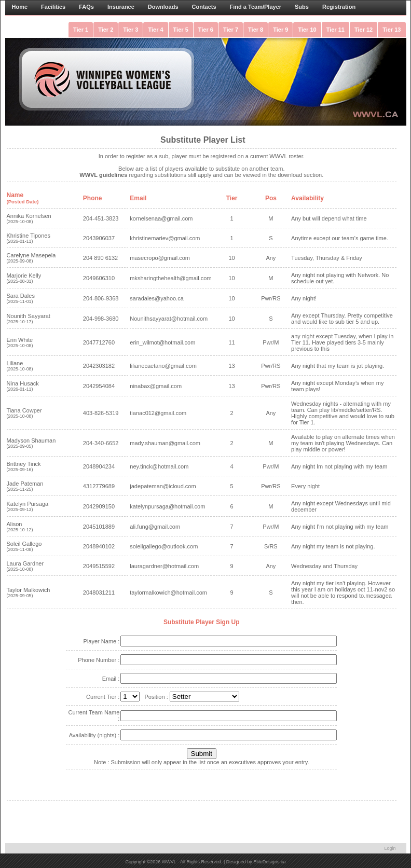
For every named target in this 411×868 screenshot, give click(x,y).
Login (390, 848)
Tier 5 (181, 30)
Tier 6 (206, 30)
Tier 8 (256, 30)
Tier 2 (106, 30)
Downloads (163, 7)
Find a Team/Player (256, 7)
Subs (302, 7)
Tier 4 (155, 30)
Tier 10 (307, 30)
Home (20, 7)
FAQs (86, 7)
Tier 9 (280, 30)
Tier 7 (231, 30)
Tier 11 (335, 30)
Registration (339, 7)
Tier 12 (364, 30)
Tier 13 (392, 30)
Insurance (121, 7)
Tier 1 (81, 30)
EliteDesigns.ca (269, 862)
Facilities (53, 7)
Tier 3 (131, 30)
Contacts (204, 7)
